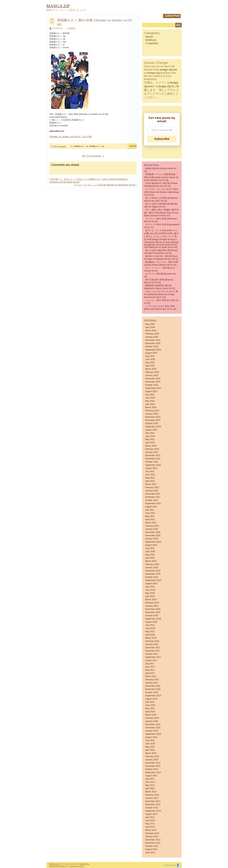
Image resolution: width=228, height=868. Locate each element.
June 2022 (150, 475)
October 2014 (152, 769)
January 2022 (152, 491)
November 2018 (153, 612)
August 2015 (151, 737)
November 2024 (153, 382)
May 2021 (150, 516)
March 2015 (151, 753)
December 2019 (153, 571)
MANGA (72, 28)
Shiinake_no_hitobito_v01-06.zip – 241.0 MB (71, 137)
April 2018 (150, 635)
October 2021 (152, 500)
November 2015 (153, 728)
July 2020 (150, 548)
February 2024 (152, 411)
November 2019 (153, 574)
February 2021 (152, 526)
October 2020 (152, 539)
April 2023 (150, 443)
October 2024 (152, 385)
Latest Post (172, 16)
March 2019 (151, 600)
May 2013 (150, 824)
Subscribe (162, 139)
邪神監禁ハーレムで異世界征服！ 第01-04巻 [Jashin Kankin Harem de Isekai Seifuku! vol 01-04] (161, 177)
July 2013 (150, 817)
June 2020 (150, 552)
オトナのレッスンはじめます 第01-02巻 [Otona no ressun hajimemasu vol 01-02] (162, 192)
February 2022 (152, 487)
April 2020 (150, 558)
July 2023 (150, 433)
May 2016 (150, 708)
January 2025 (152, 375)
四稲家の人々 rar (81, 146)
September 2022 (153, 465)
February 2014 (152, 795)
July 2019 (150, 587)
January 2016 (152, 721)
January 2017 (152, 683)
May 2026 (150, 324)
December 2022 (153, 455)
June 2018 (150, 628)
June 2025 (150, 359)
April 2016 (150, 712)
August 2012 (151, 849)
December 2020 (153, 532)
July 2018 (150, 625)
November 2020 (153, 535)
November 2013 (153, 804)
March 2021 (151, 523)
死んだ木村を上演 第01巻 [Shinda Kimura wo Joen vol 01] (161, 199)
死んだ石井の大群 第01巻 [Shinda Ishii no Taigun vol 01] (161, 205)
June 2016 (150, 705)
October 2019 (152, 577)
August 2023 (151, 430)
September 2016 (153, 696)
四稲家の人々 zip (97, 146)
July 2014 (150, 779)
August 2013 (151, 814)
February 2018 (152, 641)
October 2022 (152, 462)
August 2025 (151, 353)
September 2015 (153, 734)
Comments (74, 866)
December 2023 (153, 417)
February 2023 (152, 449)
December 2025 (153, 340)
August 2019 (151, 584)
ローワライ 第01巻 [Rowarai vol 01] (160, 275)
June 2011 (150, 853)
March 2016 (151, 715)
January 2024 (152, 414)
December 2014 (153, 763)
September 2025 (153, 350)
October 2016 (152, 692)
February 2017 (152, 680)
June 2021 (150, 513)
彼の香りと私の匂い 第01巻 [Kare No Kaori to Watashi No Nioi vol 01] (161, 258)
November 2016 (153, 689)
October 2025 (152, 347)
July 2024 (150, 395)
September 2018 (153, 619)
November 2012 (153, 843)
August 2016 (151, 699)
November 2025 (153, 343)
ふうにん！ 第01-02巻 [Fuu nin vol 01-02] (161, 302)
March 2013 (151, 830)
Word (82, 864)
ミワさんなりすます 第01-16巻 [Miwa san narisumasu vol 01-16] (160, 308)
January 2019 (152, 606)
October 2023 (152, 423)
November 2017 (153, 651)
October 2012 (152, 846)
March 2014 (151, 792)
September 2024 (153, 388)
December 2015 (153, 724)
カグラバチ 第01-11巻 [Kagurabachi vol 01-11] (162, 226)
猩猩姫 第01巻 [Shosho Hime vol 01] (160, 170)
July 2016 (150, 702)
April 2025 (150, 366)
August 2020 (151, 545)
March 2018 (151, 638)
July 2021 (150, 510)
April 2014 (150, 788)
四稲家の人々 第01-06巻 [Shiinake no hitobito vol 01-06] (95, 22)
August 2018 (151, 622)
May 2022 (150, 478)
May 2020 (150, 555)
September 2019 (153, 580)
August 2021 (151, 507)
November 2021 (153, 497)
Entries (52, 866)
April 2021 (150, 519)
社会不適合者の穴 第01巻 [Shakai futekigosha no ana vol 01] (161, 185)
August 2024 (151, 391)
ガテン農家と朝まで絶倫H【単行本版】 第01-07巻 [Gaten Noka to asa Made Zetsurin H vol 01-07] (161, 213)
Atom (63, 866)
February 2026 (152, 334)
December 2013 (153, 801)
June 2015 (150, 744)
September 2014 (153, 772)
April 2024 (150, 404)
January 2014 (152, 798)
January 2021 (152, 529)
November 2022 (153, 459)
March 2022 (151, 484)
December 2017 (153, 648)
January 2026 (152, 337)
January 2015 (152, 760)
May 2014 (150, 785)
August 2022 (151, 468)
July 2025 (150, 356)
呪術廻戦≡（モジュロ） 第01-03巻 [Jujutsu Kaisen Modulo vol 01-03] (161, 263)
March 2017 (151, 676)
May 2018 (150, 632)
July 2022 (150, 471)
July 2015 (150, 740)
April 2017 (150, 673)
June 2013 (150, 820)
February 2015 (152, 756)
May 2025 (150, 363)
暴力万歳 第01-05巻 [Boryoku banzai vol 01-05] (159, 281)
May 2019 (150, 593)
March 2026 (151, 331)
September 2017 (153, 657)
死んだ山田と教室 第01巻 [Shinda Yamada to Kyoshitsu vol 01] (161, 252)
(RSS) (58, 866)
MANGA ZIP (54, 864)
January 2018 (152, 644)
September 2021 (153, 503)
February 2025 (152, 372)
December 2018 (153, 609)
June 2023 (150, 436)
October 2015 (152, 731)
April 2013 (150, 827)
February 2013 (152, 833)
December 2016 (153, 686)
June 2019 (150, 590)
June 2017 (150, 667)
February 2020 (152, 564)
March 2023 (151, 446)
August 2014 (151, 776)
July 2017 (150, 664)
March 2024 (151, 407)
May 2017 (150, 670)
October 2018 (152, 616)
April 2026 (150, 327)
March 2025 (151, 369)
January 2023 (152, 452)
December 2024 (153, 379)
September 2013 (153, 811)
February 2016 (152, 718)
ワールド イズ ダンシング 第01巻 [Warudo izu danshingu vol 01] (104, 185)
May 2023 (150, 439)
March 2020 (151, 561)
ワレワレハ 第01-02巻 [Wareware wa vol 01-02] (161, 220)
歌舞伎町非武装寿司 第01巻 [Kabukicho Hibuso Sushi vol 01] (160, 287)
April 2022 (150, 481)
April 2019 (150, 596)
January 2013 (152, 837)
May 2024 (150, 401)
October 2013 (152, 808)
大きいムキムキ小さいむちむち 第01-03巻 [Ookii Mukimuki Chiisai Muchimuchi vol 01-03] (161, 294)
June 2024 (150, 398)
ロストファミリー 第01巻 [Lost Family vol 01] (159, 269)
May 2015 (150, 747)
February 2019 (152, 603)
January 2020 (152, 568)
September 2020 (153, 542)
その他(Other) (152, 43)
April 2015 (150, 750)
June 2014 (150, 782)
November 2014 (153, 766)
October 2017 (152, 654)
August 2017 (151, 660)
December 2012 (153, 840)
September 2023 (153, 427)
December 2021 (153, 494)
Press (87, 864)
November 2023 (153, 420)
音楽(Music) (151, 40)
